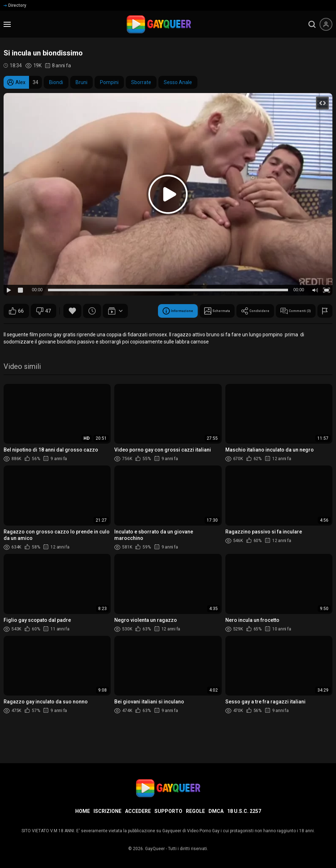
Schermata (80, 329)
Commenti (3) (181, 329)
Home (83, 811)
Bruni (81, 82)
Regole (195, 811)
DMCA (216, 811)
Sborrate (141, 82)
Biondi (56, 82)
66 (16, 311)
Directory (15, 5)
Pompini (109, 82)
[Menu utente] (326, 24)
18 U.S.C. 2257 (244, 811)
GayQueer (155, 849)
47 (44, 311)
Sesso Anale (178, 82)
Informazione (30, 329)
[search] (312, 24)
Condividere (129, 329)
